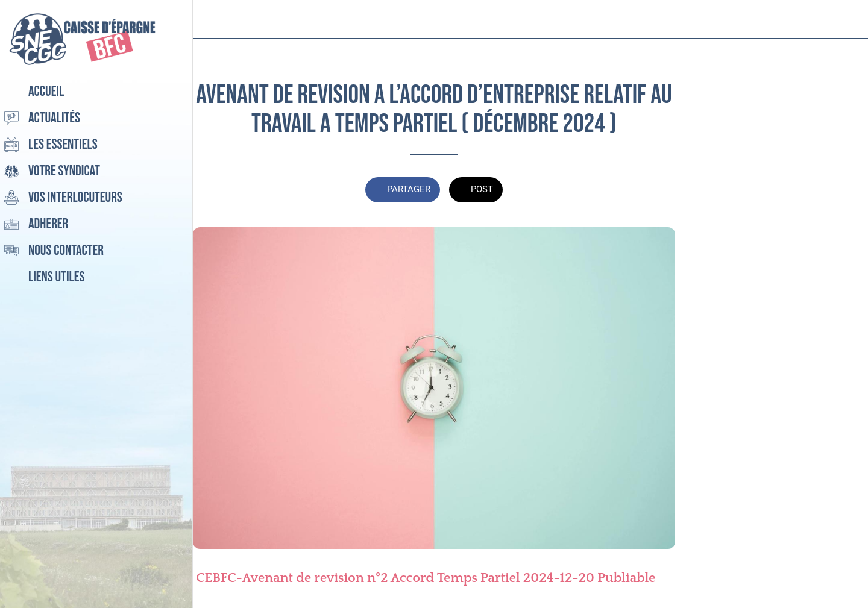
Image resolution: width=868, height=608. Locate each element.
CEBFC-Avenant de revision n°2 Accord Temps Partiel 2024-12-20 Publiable (426, 578)
